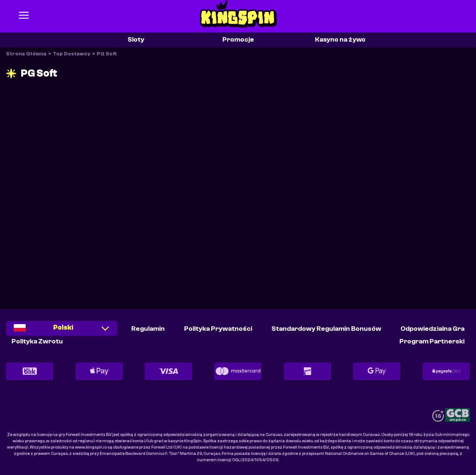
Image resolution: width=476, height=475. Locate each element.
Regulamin (148, 329)
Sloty (136, 40)
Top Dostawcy (72, 54)
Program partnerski (432, 341)
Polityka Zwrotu (37, 341)
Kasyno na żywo (340, 40)
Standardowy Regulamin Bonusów (326, 329)
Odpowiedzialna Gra (432, 329)
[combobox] (62, 331)
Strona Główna (26, 54)
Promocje (238, 40)
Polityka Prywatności (218, 329)
